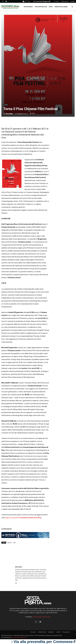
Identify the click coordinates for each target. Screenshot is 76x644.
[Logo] (10, 7)
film (15, 543)
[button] (72, 7)
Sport (51, 7)
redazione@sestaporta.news (42, 617)
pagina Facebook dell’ (23, 518)
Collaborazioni (65, 1)
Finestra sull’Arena (61, 7)
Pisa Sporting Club (41, 7)
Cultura (6, 105)
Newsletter (51, 632)
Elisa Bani (9, 114)
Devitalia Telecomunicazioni (19, 637)
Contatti (73, 1)
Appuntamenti (28, 7)
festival (9, 543)
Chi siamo (57, 1)
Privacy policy (66, 632)
